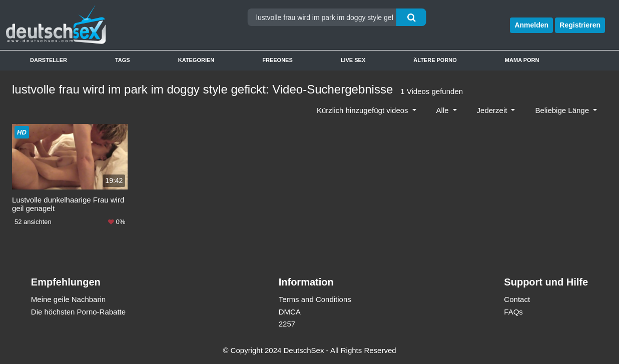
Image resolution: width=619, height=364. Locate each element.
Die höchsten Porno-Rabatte (78, 312)
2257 (287, 324)
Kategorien (196, 60)
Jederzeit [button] (493, 110)
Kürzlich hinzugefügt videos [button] (364, 110)
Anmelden (531, 25)
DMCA (290, 312)
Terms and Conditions (315, 299)
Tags (123, 60)
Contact (517, 299)
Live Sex (353, 60)
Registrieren (580, 25)
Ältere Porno (435, 60)
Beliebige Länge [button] (563, 110)
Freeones (277, 60)
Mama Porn (522, 60)
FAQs (513, 312)
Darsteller (49, 60)
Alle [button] (444, 110)
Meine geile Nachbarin (68, 299)
